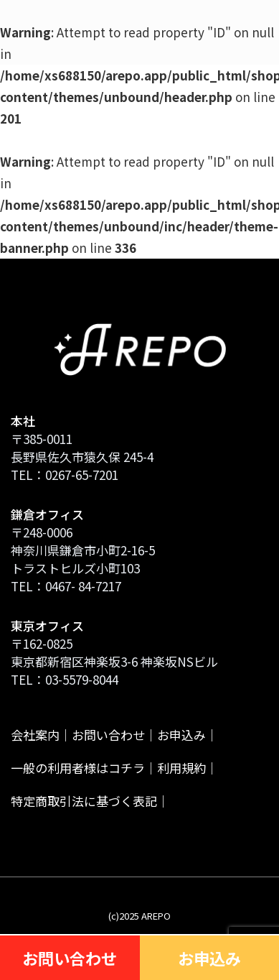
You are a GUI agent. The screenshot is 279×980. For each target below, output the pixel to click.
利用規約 (181, 768)
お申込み (181, 735)
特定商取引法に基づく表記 (84, 801)
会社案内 (35, 735)
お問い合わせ (108, 735)
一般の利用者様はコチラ (78, 768)
